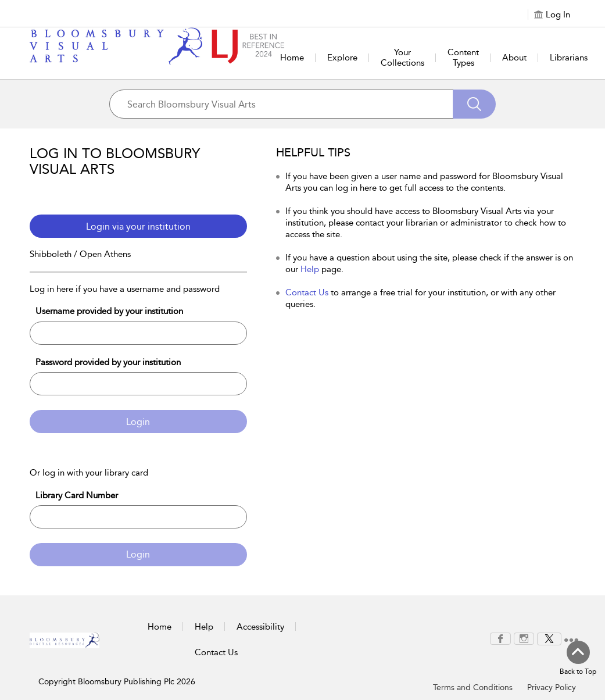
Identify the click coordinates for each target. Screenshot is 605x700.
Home (292, 58)
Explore (342, 58)
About (514, 58)
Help (310, 269)
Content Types (463, 58)
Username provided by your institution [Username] (109, 311)
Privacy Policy (552, 687)
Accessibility (260, 627)
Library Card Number (77, 495)
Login (138, 422)
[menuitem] (500, 639)
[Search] (474, 104)
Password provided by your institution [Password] (108, 362)
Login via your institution (138, 226)
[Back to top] (578, 659)
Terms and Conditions (473, 687)
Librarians (569, 58)
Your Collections (402, 58)
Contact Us (307, 292)
